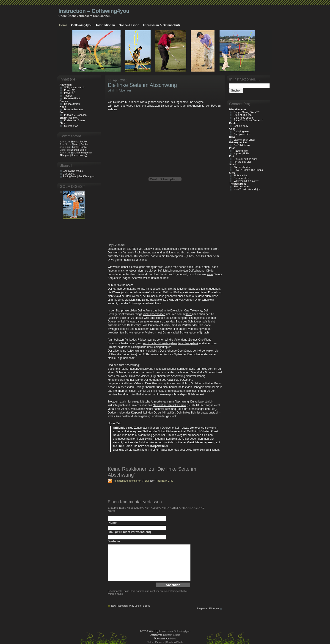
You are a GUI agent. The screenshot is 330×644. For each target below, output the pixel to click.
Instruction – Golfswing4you (94, 11)
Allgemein (125, 91)
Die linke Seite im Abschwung (142, 85)
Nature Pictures (156, 642)
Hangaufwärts (71, 104)
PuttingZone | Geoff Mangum (79, 176)
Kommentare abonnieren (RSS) (131, 481)
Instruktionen (105, 25)
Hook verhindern (73, 109)
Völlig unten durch (74, 87)
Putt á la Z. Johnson (75, 115)
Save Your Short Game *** (248, 120)
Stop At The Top (242, 115)
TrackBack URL (164, 481)
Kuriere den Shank (74, 120)
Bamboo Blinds (175, 642)
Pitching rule (240, 151)
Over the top (70, 126)
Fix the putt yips (242, 162)
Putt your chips (241, 134)
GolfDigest (69, 174)
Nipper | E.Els (241, 153)
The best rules (241, 186)
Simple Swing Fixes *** (246, 112)
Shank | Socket (79, 142)
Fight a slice (240, 175)
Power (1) (69, 90)
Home (63, 25)
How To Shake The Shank (248, 170)
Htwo (173, 638)
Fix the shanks (241, 167)
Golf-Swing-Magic (73, 171)
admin (111, 91)
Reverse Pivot (71, 98)
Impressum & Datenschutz (162, 25)
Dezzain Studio (172, 635)
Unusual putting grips (245, 159)
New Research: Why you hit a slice (131, 606)
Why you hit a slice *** (245, 181)
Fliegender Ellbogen (208, 608)
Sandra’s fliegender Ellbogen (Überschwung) (76, 154)
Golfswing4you (82, 25)
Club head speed (243, 118)
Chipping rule (241, 131)
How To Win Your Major (246, 189)
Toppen (68, 96)
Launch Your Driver (244, 140)
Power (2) (69, 93)
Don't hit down (241, 145)
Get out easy (240, 126)
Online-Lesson (129, 25)
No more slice (241, 178)
